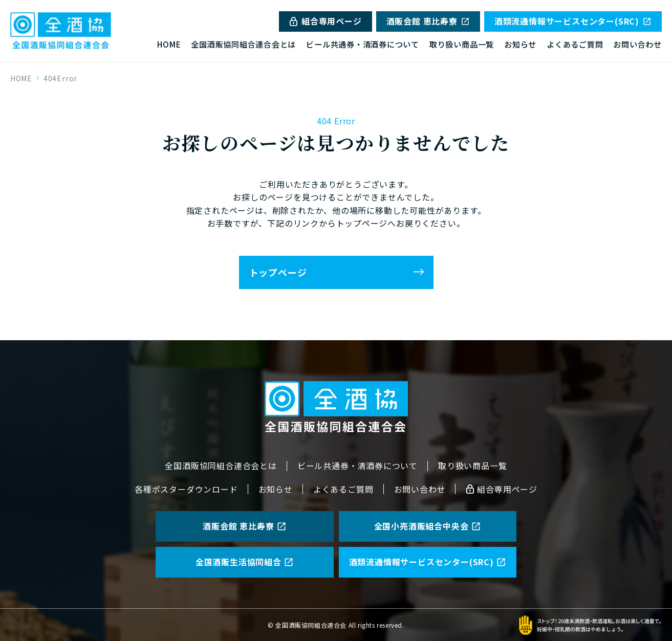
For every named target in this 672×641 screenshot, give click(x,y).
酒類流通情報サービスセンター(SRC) (573, 21)
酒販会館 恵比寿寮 (428, 21)
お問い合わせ (637, 44)
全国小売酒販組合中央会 (428, 526)
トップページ (278, 272)
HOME (169, 44)
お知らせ (520, 44)
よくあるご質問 (575, 44)
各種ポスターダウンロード (186, 489)
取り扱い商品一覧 (462, 44)
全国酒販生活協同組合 (245, 562)
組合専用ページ (326, 21)
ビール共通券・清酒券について (363, 44)
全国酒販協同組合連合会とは (243, 44)
